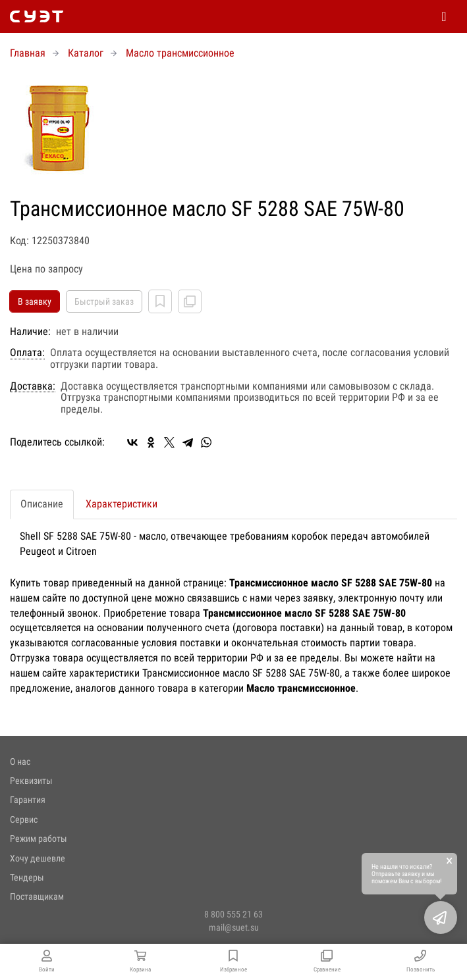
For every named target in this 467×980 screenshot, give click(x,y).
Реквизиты (31, 781)
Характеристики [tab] (122, 504)
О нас (20, 761)
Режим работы (39, 838)
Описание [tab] (42, 504)
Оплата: (27, 353)
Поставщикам (37, 896)
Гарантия (28, 800)
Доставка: (33, 386)
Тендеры (27, 877)
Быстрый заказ (104, 301)
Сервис (24, 819)
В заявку (35, 301)
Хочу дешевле (38, 858)
